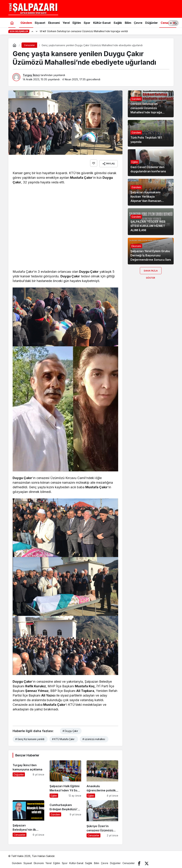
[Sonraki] (37, 31)
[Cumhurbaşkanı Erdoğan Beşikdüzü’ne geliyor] (65, 818)
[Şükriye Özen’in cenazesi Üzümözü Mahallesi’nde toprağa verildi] (102, 818)
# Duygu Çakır (70, 730)
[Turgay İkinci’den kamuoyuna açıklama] (28, 778)
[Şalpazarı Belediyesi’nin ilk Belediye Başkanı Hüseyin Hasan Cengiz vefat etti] (28, 818)
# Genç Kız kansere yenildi (30, 738)
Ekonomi (136, 246)
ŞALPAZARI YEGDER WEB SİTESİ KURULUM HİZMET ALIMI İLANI (148, 226)
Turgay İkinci (31, 75)
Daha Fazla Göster (151, 272)
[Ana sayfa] (12, 23)
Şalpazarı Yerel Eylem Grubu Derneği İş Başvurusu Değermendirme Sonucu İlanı (151, 255)
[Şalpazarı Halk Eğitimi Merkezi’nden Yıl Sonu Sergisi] (65, 778)
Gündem (136, 99)
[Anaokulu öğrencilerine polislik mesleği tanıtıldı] (102, 778)
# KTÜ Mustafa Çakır (63, 738)
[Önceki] (32, 31)
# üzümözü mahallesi (94, 738)
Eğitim (135, 162)
